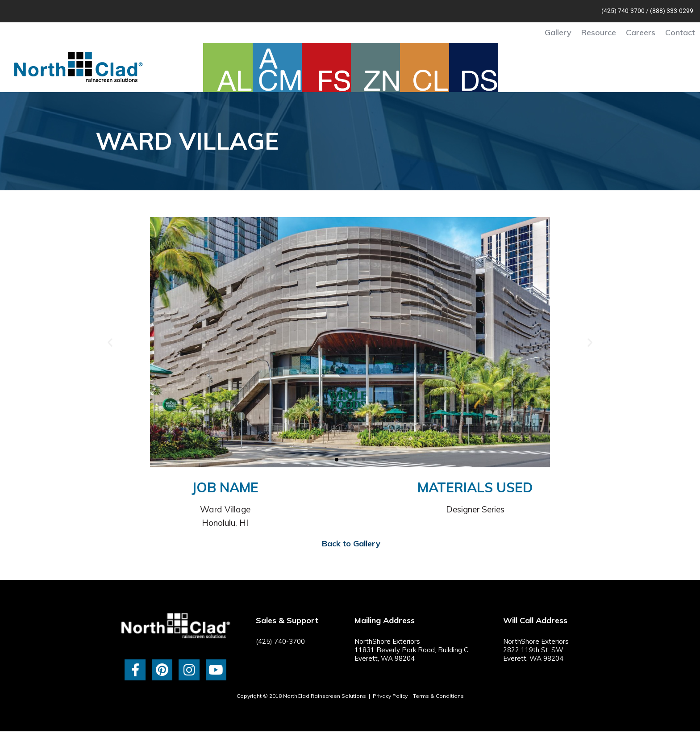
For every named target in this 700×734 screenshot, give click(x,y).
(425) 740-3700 (623, 11)
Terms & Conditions (438, 696)
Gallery (558, 32)
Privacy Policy (390, 696)
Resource (599, 32)
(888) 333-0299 (672, 11)
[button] (110, 342)
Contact (680, 32)
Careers (641, 32)
